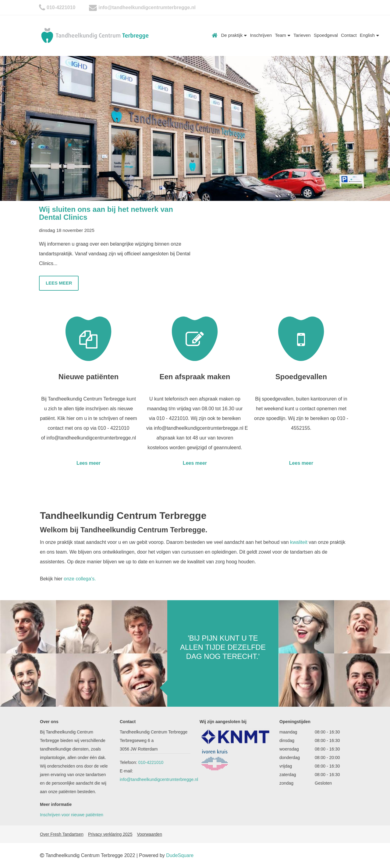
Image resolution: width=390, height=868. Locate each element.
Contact (349, 35)
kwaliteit (299, 542)
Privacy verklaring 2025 (110, 834)
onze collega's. (79, 579)
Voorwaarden (149, 834)
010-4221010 (61, 7)
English (369, 35)
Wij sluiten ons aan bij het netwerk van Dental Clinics (106, 213)
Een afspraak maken (195, 377)
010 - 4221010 (113, 428)
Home (215, 35)
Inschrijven (261, 35)
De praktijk (234, 35)
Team (283, 35)
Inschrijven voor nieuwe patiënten (72, 815)
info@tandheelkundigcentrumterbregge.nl (147, 7)
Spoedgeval (326, 35)
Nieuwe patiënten (89, 377)
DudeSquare (180, 855)
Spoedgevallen (301, 377)
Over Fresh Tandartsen (62, 834)
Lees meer (59, 283)
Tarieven (302, 35)
